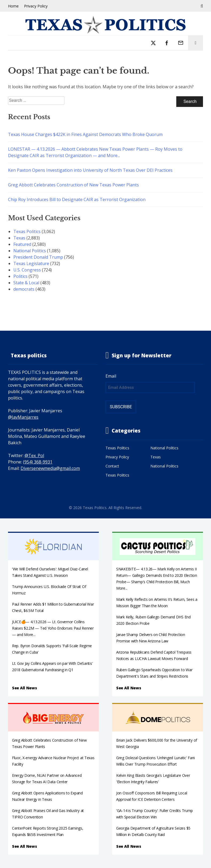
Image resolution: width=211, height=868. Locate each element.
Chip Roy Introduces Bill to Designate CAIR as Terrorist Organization (77, 199)
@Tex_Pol (34, 455)
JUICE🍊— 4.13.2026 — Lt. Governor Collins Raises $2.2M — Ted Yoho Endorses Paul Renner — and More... (53, 628)
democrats (24, 289)
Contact (112, 466)
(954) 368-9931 (38, 462)
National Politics (30, 251)
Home (13, 6)
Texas (19, 238)
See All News (25, 688)
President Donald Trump (38, 257)
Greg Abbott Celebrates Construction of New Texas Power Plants (73, 185)
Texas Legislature (31, 263)
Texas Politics (27, 231)
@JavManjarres (23, 417)
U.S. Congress (27, 270)
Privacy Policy (36, 6)
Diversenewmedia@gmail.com (50, 468)
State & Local (26, 283)
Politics (20, 276)
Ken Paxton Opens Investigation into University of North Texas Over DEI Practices (90, 170)
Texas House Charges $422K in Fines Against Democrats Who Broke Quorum (85, 134)
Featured (22, 244)
